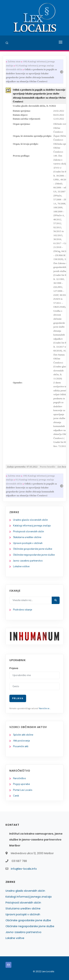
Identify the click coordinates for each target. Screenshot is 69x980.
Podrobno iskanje (23, 610)
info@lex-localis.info (24, 869)
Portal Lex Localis (23, 790)
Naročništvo (20, 778)
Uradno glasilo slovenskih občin (30, 520)
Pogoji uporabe (21, 784)
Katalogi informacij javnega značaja (32, 526)
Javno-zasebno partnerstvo (28, 561)
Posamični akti (21, 746)
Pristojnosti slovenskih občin (29, 532)
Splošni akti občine (23, 735)
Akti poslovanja (21, 741)
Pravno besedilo (48, 467)
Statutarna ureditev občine (27, 537)
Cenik (16, 796)
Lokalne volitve (21, 566)
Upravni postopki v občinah (28, 543)
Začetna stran (14, 61)
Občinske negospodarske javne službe (34, 555)
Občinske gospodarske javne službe (33, 549)
